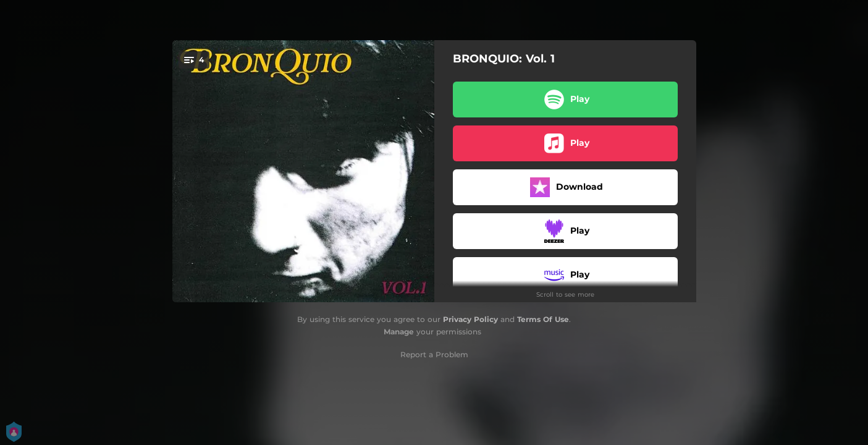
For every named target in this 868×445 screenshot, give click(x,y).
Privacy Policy (470, 319)
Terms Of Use (543, 319)
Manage (399, 332)
